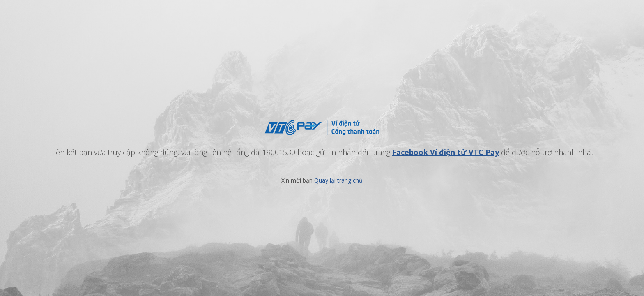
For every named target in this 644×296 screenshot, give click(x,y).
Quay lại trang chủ (338, 180)
